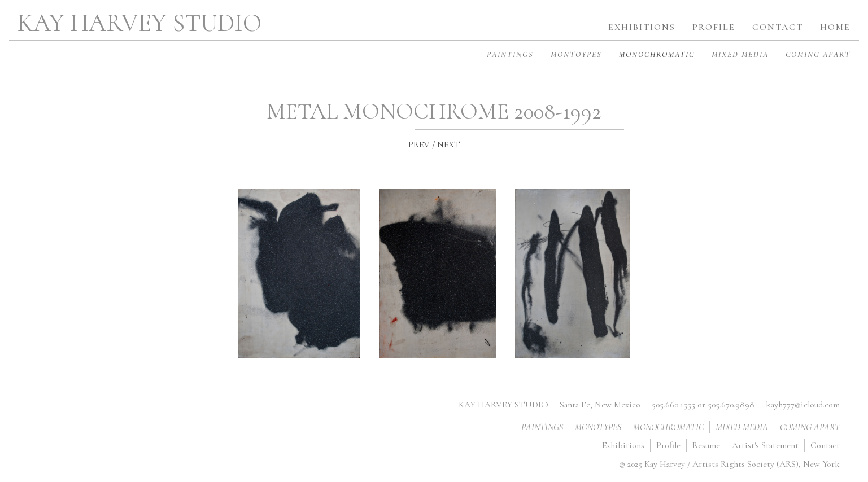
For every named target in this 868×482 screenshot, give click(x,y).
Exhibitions (623, 445)
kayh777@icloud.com (803, 405)
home (835, 27)
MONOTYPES (598, 427)
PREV (419, 144)
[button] (714, 23)
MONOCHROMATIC (657, 54)
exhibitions (642, 27)
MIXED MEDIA (740, 54)
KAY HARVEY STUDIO (139, 23)
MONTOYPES (576, 54)
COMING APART (818, 54)
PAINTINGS (510, 54)
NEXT (449, 144)
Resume (706, 445)
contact (778, 27)
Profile (668, 445)
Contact (825, 445)
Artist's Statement (765, 445)
